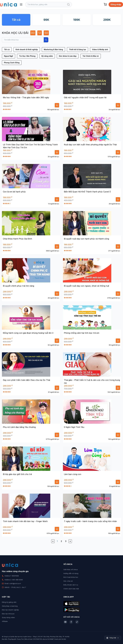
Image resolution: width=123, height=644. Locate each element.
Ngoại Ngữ (9, 56)
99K (46, 20)
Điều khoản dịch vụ (71, 585)
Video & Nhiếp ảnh (100, 49)
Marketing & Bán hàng (53, 49)
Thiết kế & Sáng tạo (78, 49)
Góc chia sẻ (68, 581)
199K (77, 20)
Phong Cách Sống (12, 63)
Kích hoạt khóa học (71, 577)
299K (107, 20)
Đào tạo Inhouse (8, 614)
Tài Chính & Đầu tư (91, 56)
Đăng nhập (116, 4)
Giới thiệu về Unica (71, 569)
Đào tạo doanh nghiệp (10, 610)
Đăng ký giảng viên (9, 602)
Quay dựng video (8, 617)
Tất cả (16, 20)
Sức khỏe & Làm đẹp (68, 56)
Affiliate (5, 621)
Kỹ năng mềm (47, 56)
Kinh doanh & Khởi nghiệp (27, 49)
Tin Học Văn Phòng (27, 56)
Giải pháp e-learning (10, 606)
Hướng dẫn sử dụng (71, 573)
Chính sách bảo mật (71, 589)
